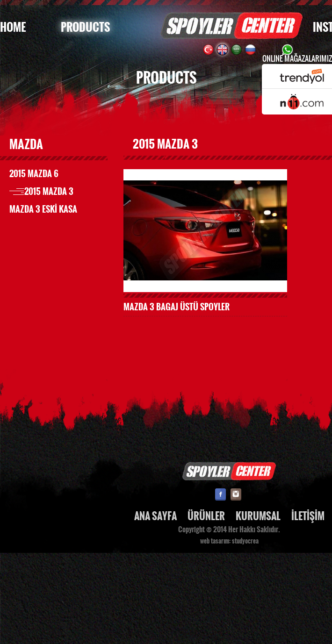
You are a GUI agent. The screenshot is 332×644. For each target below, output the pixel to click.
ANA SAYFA (155, 516)
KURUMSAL (258, 516)
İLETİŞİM (308, 516)
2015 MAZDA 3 (49, 192)
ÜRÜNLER (206, 516)
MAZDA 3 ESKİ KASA (43, 209)
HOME (13, 27)
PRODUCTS (85, 27)
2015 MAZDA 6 (34, 174)
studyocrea (245, 541)
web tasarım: (215, 541)
